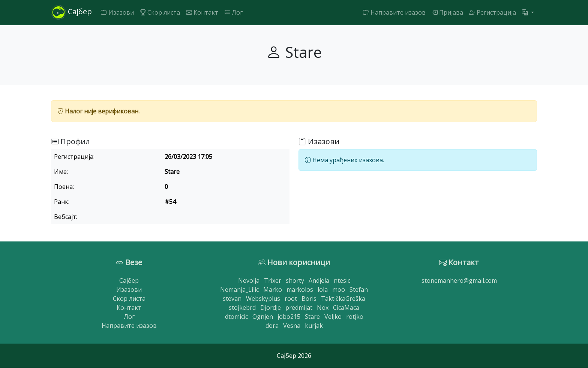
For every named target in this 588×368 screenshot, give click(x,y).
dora (272, 326)
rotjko (355, 317)
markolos (300, 290)
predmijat (299, 308)
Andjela (319, 281)
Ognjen (263, 317)
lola (323, 290)
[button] (528, 12)
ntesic (342, 281)
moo (339, 290)
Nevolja (249, 281)
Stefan (359, 290)
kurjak (314, 326)
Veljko (333, 317)
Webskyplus (263, 299)
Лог (233, 12)
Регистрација (493, 12)
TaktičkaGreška (343, 299)
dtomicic (236, 317)
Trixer (273, 281)
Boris (309, 299)
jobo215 (289, 317)
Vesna (292, 326)
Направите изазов (394, 12)
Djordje (271, 308)
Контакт (202, 12)
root (291, 299)
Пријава (447, 12)
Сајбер (71, 12)
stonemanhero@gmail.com (459, 281)
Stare (312, 317)
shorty (295, 281)
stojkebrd (242, 308)
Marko (273, 290)
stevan (232, 299)
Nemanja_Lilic (239, 290)
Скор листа (160, 12)
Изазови (117, 12)
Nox (323, 308)
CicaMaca (346, 308)
